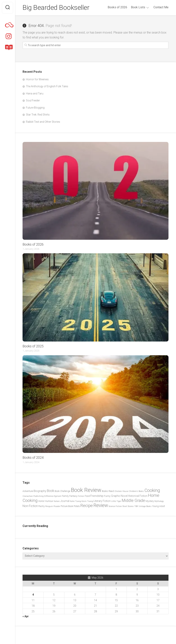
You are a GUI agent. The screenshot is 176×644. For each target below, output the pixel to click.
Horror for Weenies (37, 79)
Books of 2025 (33, 346)
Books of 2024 (33, 458)
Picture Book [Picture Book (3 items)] (67, 506)
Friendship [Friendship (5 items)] (97, 496)
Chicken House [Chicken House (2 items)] (121, 491)
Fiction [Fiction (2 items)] (81, 496)
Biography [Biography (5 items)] (40, 491)
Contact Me (161, 7)
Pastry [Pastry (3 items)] (42, 506)
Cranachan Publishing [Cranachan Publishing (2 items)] (33, 496)
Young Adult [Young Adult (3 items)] (159, 506)
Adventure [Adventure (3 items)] (28, 491)
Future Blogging (35, 108)
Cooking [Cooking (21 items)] (152, 490)
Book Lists (138, 7)
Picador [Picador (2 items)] (57, 506)
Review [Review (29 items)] (101, 505)
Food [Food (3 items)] (87, 496)
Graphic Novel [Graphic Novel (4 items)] (119, 496)
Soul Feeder (33, 100)
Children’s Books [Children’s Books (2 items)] (136, 491)
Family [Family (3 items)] (65, 496)
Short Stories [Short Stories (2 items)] (128, 506)
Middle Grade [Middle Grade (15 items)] (133, 500)
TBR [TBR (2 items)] (136, 506)
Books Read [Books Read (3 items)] (108, 491)
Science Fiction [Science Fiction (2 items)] (115, 506)
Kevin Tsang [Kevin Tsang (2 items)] (87, 501)
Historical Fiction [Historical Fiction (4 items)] (138, 496)
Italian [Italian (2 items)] (57, 501)
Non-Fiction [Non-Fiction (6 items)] (30, 506)
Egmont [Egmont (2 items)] (58, 496)
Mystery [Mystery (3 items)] (150, 501)
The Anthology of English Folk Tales (47, 86)
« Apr (26, 616)
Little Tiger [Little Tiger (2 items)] (116, 501)
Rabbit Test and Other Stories (43, 122)
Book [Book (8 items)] (50, 491)
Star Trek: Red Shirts (38, 115)
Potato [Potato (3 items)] (77, 506)
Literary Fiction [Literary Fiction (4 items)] (102, 501)
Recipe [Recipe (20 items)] (87, 506)
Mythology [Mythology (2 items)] (159, 501)
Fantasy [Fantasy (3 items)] (73, 496)
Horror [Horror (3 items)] (41, 501)
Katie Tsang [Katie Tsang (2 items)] (75, 501)
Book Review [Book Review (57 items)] (86, 490)
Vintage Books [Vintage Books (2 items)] (145, 506)
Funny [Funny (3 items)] (107, 496)
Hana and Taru (35, 93)
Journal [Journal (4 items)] (65, 501)
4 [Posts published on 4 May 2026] (33, 595)
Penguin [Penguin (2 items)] (49, 506)
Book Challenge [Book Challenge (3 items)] (62, 491)
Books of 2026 (117, 7)
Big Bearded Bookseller (56, 8)
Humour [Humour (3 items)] (49, 501)
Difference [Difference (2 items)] (49, 496)
